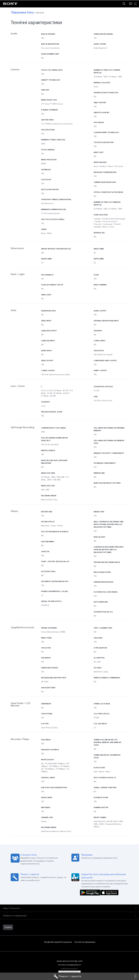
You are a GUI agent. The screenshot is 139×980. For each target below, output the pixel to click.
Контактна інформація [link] (85, 940)
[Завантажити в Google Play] (91, 890)
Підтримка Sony (22, 12)
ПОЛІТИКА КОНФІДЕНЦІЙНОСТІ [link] (69, 963)
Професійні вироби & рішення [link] (58, 940)
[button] (69, 906)
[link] (8, 925)
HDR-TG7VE (40, 13)
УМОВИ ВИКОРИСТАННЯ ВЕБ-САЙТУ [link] (69, 959)
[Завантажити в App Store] (109, 890)
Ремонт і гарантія (67, 976)
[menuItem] (131, 4)
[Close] (137, 976)
